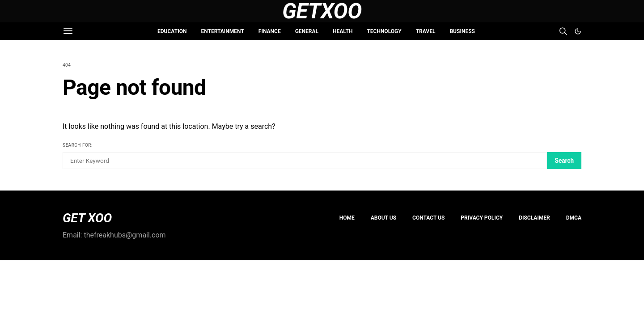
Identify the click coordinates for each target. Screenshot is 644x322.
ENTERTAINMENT (222, 31)
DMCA (574, 218)
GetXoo (322, 11)
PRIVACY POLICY (482, 218)
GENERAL (307, 31)
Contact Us (428, 218)
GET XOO (87, 218)
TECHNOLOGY (384, 31)
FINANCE (270, 31)
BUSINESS (462, 31)
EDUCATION (172, 31)
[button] (578, 31)
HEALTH (343, 31)
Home (347, 218)
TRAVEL (426, 31)
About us (383, 218)
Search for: (78, 145)
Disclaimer (534, 218)
